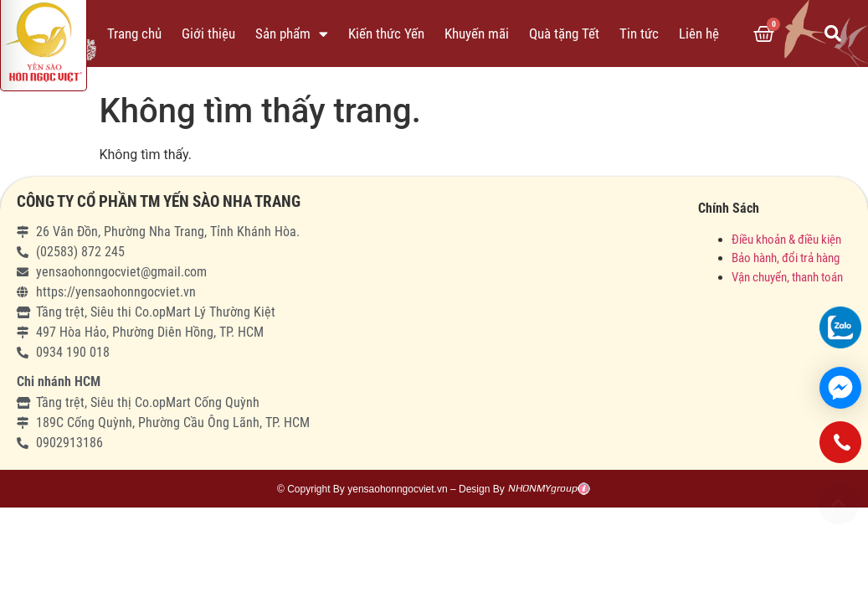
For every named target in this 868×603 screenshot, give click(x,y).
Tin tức (639, 33)
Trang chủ (134, 33)
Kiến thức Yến (386, 33)
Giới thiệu (208, 33)
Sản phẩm (292, 34)
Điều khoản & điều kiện (786, 240)
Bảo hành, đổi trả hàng (786, 258)
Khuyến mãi (477, 33)
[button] (839, 503)
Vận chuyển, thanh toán (787, 277)
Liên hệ (699, 33)
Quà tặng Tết (564, 33)
